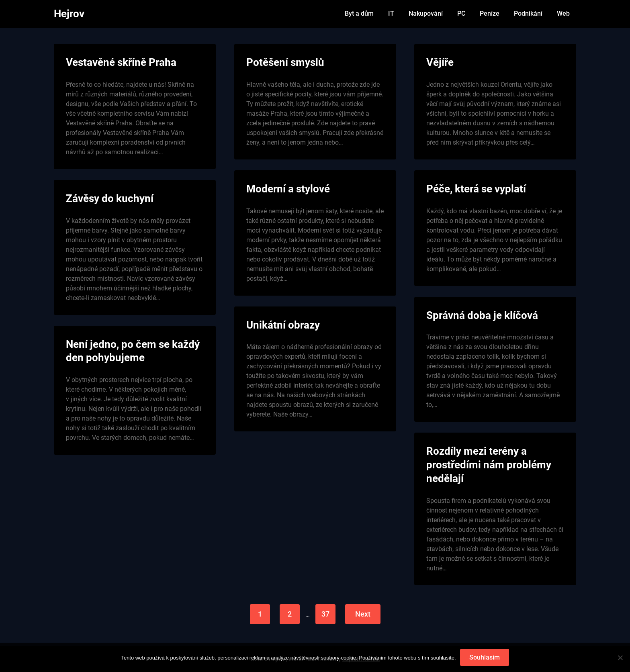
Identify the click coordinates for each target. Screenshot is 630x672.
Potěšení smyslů (285, 62)
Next (363, 614)
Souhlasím (485, 657)
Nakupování (426, 13)
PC (461, 13)
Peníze (490, 13)
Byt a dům (359, 13)
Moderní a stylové (288, 189)
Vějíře (440, 62)
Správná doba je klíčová (482, 315)
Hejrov (69, 14)
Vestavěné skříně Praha (121, 62)
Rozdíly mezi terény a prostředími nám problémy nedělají (489, 465)
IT (391, 13)
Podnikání (528, 13)
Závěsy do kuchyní (110, 198)
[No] (620, 658)
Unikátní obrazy (283, 325)
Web (563, 13)
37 (325, 614)
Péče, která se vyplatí (476, 189)
